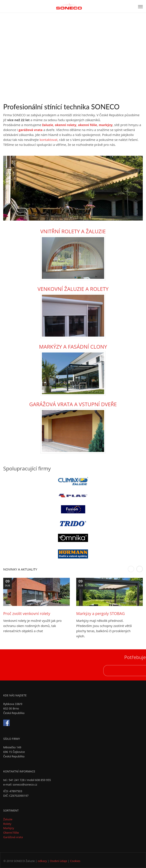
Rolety (7, 824)
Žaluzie (8, 819)
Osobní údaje (58, 861)
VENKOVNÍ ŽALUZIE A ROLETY (73, 289)
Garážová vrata (13, 837)
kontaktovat (48, 140)
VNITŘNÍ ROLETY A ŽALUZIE (73, 231)
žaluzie (48, 125)
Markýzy (9, 828)
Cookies (75, 861)
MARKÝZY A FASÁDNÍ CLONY (73, 347)
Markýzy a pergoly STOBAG (100, 613)
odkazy (42, 861)
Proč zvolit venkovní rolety (27, 613)
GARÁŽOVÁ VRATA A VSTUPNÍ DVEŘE (73, 404)
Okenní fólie (11, 833)
